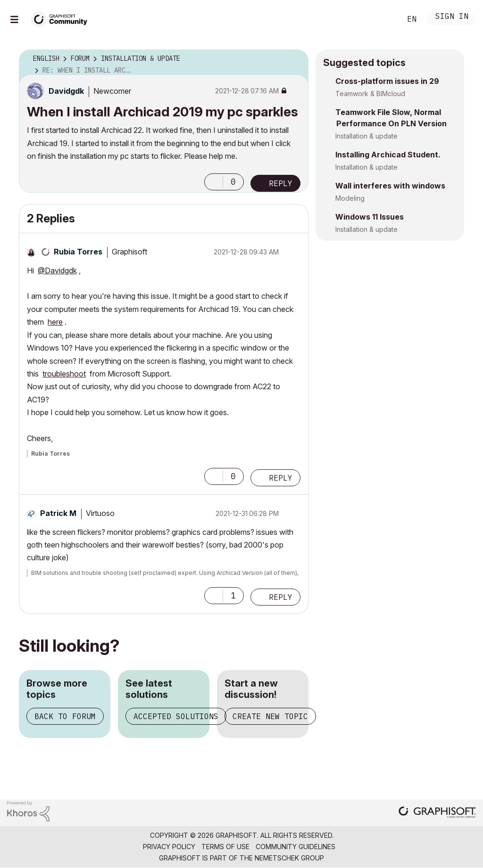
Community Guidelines (296, 847)
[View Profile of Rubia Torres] (78, 252)
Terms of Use (225, 847)
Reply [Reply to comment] (281, 478)
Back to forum (65, 716)
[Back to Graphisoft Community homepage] (62, 18)
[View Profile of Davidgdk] (66, 91)
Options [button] (295, 59)
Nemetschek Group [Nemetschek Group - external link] (289, 858)
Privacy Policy (169, 847)
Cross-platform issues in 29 (387, 81)
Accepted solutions (176, 716)
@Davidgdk (57, 270)
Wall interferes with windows (390, 186)
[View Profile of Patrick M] (58, 513)
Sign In (452, 17)
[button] (214, 182)
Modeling (350, 198)
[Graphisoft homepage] (437, 813)
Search (383, 19)
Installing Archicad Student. (388, 155)
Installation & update (366, 136)
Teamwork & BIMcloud (370, 94)
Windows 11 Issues (370, 217)
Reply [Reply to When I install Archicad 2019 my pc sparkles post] (281, 183)
